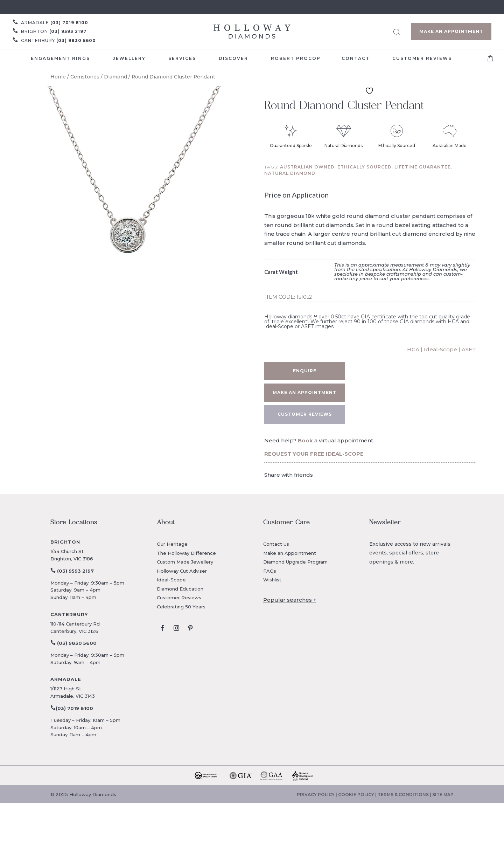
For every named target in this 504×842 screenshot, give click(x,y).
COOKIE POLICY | (358, 795)
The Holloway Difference (186, 553)
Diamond (115, 77)
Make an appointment (304, 392)
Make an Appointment (451, 31)
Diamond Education (180, 589)
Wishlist (272, 580)
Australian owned (307, 167)
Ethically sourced (365, 167)
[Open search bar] (397, 31)
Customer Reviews (179, 598)
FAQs (270, 571)
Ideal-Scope (171, 580)
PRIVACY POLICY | (317, 795)
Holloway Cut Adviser (182, 571)
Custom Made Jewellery (185, 562)
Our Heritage (172, 544)
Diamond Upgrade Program (295, 562)
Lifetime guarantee (423, 167)
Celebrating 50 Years (181, 607)
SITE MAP (443, 795)
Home (58, 77)
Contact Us (276, 544)
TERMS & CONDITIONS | (405, 795)
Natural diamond (290, 173)
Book (305, 440)
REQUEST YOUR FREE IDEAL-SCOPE (314, 454)
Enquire (305, 371)
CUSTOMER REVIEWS (305, 414)
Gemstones (85, 77)
